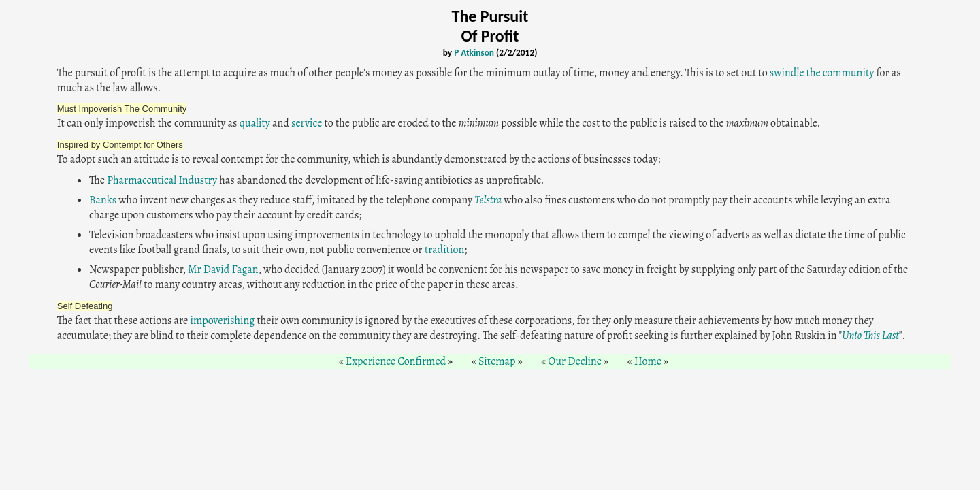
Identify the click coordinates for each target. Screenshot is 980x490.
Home (648, 361)
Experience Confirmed (396, 361)
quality (255, 123)
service (307, 123)
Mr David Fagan (223, 269)
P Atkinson (474, 53)
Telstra (488, 200)
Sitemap (497, 361)
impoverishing (222, 321)
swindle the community (822, 73)
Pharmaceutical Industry (162, 180)
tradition (444, 250)
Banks (103, 200)
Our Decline (575, 361)
